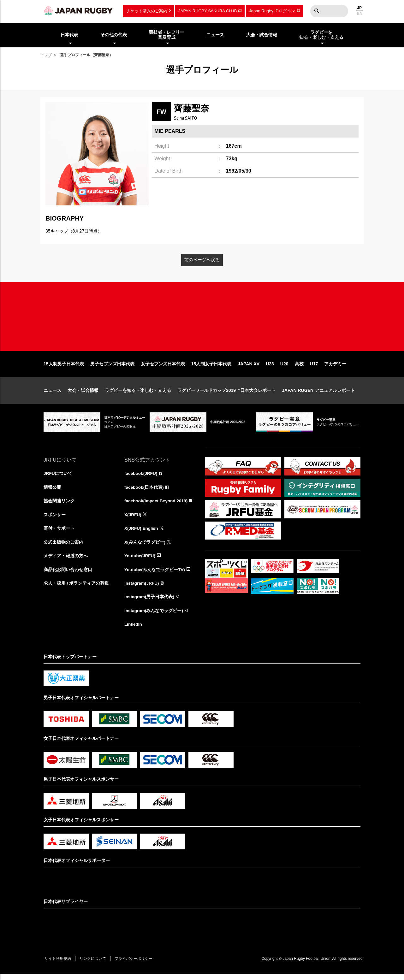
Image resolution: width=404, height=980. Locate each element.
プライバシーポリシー (137, 965)
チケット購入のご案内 (147, 11)
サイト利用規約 (58, 965)
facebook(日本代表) (144, 491)
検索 (317, 11)
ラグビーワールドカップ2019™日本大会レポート (226, 394)
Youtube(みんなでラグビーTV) (155, 575)
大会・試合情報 (83, 394)
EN (360, 14)
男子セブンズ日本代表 (112, 368)
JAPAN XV (249, 368)
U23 (270, 368)
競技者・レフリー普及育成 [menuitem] (167, 35)
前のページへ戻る (202, 260)
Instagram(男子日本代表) (150, 602)
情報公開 (52, 491)
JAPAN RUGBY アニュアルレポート (318, 394)
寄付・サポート (59, 533)
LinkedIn (134, 630)
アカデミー (335, 368)
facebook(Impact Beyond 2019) (157, 505)
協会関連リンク (59, 505)
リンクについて (95, 965)
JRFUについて (58, 477)
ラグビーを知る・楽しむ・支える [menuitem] (321, 35)
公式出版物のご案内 (63, 547)
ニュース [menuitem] (215, 35)
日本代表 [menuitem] (69, 35)
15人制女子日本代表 (211, 368)
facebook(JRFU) (141, 477)
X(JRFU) (133, 519)
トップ (46, 55)
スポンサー (55, 519)
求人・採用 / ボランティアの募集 (76, 588)
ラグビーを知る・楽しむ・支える (138, 394)
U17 (314, 368)
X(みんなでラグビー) (145, 547)
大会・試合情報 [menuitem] (262, 35)
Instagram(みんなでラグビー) (154, 616)
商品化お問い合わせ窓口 (68, 575)
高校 (299, 368)
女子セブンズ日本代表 (163, 368)
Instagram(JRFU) (142, 588)
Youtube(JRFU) (140, 561)
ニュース (52, 394)
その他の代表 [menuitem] (114, 35)
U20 (284, 368)
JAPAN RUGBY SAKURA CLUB (208, 11)
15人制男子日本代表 (64, 368)
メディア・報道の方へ (66, 561)
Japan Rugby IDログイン (272, 11)
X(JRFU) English (142, 533)
